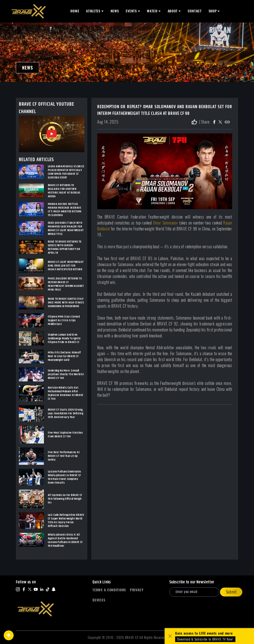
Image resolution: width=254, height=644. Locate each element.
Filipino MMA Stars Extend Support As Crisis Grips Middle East (64, 320)
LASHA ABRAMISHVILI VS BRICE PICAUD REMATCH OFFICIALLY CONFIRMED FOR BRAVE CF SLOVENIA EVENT (66, 172)
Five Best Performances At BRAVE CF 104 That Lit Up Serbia (64, 456)
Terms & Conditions (109, 590)
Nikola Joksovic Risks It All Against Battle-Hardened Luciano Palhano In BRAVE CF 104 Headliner (65, 540)
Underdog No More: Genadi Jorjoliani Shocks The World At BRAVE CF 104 (66, 374)
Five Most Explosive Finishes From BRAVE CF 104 (65, 435)
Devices (99, 600)
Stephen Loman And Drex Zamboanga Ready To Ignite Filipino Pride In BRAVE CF (64, 338)
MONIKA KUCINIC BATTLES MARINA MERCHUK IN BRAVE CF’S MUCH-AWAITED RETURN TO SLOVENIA (65, 210)
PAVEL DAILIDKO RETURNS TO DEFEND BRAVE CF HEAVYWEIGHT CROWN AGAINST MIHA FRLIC (66, 284)
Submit (231, 592)
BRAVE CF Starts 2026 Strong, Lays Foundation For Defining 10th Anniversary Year (66, 413)
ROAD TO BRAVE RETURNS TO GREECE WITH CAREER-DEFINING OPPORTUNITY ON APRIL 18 (65, 247)
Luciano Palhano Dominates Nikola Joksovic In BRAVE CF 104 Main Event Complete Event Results (65, 477)
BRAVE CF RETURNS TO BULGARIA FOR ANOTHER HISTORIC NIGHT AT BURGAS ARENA (64, 191)
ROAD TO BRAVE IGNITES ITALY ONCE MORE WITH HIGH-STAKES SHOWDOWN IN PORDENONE (66, 303)
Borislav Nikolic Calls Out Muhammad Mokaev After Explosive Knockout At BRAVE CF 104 (66, 393)
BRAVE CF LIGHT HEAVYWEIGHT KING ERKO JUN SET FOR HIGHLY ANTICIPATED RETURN (66, 266)
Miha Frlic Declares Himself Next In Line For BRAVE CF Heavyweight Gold (64, 356)
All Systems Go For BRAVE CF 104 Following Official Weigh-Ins (65, 499)
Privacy (137, 590)
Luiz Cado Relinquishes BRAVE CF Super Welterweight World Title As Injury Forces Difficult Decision (66, 520)
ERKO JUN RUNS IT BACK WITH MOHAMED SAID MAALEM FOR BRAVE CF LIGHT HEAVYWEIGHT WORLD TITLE (66, 228)
